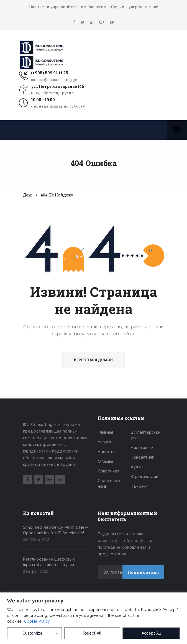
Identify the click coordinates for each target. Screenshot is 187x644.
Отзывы (106, 461)
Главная (106, 432)
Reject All (92, 633)
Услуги (105, 442)
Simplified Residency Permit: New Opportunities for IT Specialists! (56, 530)
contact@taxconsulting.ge (54, 80)
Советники (109, 471)
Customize (33, 633)
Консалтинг (142, 457)
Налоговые (142, 448)
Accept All (151, 633)
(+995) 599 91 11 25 (50, 73)
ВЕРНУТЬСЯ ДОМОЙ (93, 360)
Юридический (144, 477)
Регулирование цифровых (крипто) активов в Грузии (49, 562)
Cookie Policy (37, 621)
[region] (93, 618)
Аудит (137, 467)
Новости (106, 452)
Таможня (140, 486)
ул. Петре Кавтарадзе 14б (57, 86)
